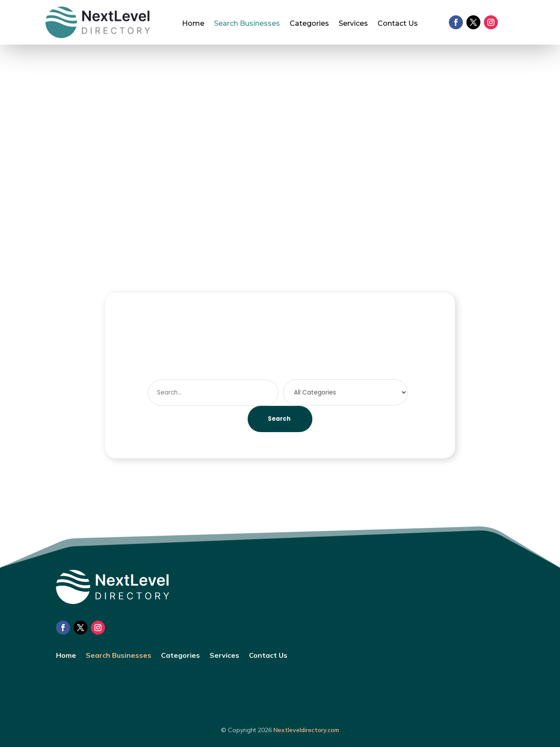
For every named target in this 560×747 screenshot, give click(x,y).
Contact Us (398, 24)
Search (279, 419)
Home (193, 24)
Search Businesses (247, 24)
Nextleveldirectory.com (306, 730)
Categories (309, 24)
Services (353, 24)
